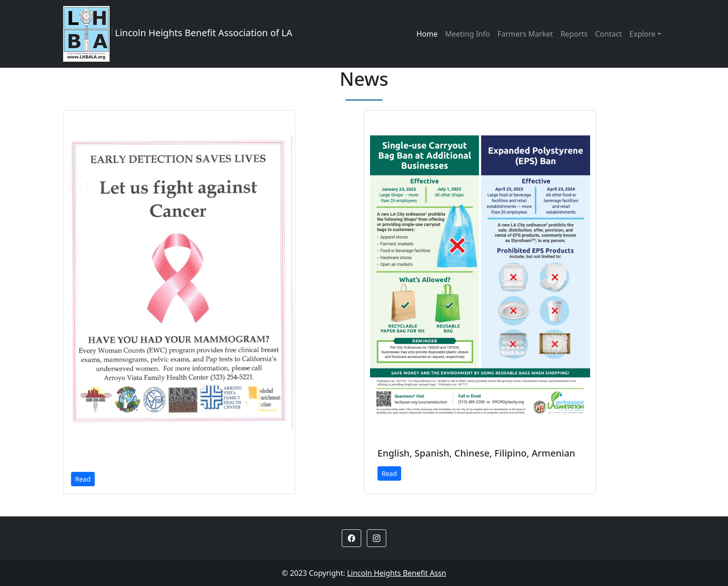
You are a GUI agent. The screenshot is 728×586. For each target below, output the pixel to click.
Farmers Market (525, 34)
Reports (574, 34)
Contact (609, 34)
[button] (351, 538)
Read (83, 479)
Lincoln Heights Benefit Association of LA (178, 34)
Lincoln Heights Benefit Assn (396, 573)
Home (427, 34)
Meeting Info (468, 34)
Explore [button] (643, 34)
